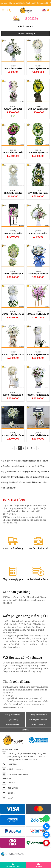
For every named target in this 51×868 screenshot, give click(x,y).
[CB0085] (13, 392)
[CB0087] (13, 352)
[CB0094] (13, 231)
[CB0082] (38, 433)
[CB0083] (13, 433)
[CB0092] (13, 66)
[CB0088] (38, 312)
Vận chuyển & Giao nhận (38, 720)
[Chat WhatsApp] (46, 818)
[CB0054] (38, 66)
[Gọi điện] (46, 827)
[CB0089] (13, 312)
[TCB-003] (13, 150)
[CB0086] (38, 352)
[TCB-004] (38, 106)
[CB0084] (38, 392)
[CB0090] (38, 271)
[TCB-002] (38, 150)
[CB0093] (38, 231)
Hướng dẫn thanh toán (38, 715)
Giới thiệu (25, 730)
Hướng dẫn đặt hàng (13, 715)
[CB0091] (13, 271)
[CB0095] (13, 190)
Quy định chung (13, 720)
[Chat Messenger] (46, 843)
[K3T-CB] (38, 190)
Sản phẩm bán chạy (26, 34)
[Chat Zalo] (46, 835)
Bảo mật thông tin (13, 725)
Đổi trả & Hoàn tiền (38, 725)
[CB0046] (13, 106)
